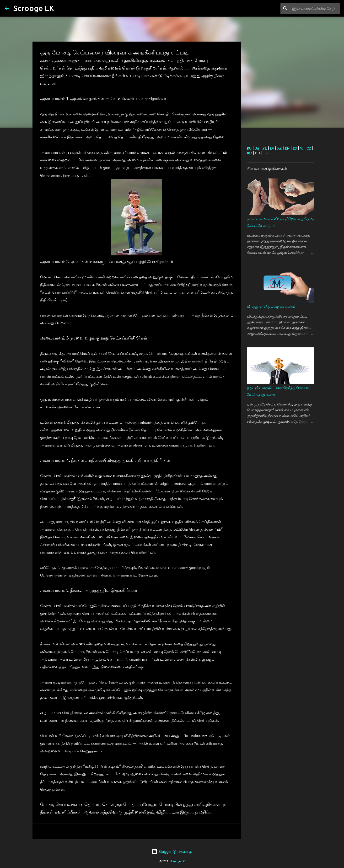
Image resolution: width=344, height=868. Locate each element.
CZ (309, 148)
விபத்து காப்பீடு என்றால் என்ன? (271, 307)
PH (258, 153)
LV (272, 148)
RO (249, 153)
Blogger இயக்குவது (172, 852)
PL (265, 148)
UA (257, 148)
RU (249, 148)
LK (266, 153)
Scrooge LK (34, 8)
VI (302, 148)
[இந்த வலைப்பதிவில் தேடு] (315, 8)
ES (295, 148)
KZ (279, 148)
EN (287, 148)
